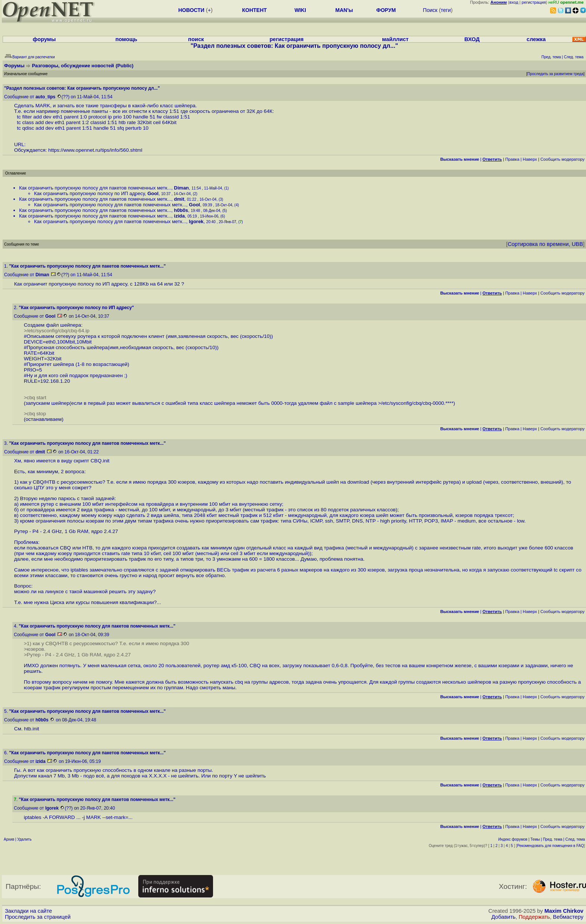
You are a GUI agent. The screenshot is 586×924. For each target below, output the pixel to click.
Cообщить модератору (562, 159)
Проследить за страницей (38, 917)
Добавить (504, 917)
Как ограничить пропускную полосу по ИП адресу (89, 193)
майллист (395, 39)
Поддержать (534, 917)
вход (514, 2)
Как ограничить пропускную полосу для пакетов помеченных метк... (95, 188)
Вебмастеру (568, 917)
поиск (196, 39)
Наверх (530, 159)
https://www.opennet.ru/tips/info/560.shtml (95, 150)
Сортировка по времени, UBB (545, 244)
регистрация (534, 2)
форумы (44, 39)
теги (446, 10)
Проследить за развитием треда (555, 74)
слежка (536, 39)
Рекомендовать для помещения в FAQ (551, 846)
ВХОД (472, 39)
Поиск (430, 10)
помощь (127, 39)
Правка (512, 159)
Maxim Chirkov (564, 911)
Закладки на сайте (28, 911)
